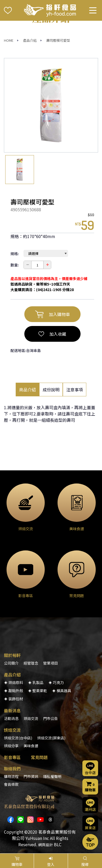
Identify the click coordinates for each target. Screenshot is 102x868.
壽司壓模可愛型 (58, 40)
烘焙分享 (11, 746)
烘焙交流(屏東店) (51, 738)
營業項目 (50, 663)
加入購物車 (52, 314)
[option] (51, 105)
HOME (9, 40)
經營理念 (31, 663)
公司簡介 (11, 663)
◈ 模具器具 (62, 691)
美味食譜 (31, 746)
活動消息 (11, 718)
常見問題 (39, 757)
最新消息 (12, 711)
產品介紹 (30, 40)
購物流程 (11, 776)
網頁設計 (46, 845)
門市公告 (50, 718)
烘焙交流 (31, 718)
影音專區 (12, 757)
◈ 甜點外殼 (13, 691)
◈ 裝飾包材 (13, 699)
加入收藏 (52, 334)
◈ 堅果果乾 (38, 691)
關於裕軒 (12, 655)
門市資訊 (31, 776)
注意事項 (75, 390)
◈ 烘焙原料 (13, 682)
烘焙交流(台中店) (18, 738)
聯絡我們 (12, 769)
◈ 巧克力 (56, 682)
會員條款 (11, 784)
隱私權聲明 (52, 776)
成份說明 (51, 390)
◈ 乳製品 (36, 682)
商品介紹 (27, 390)
